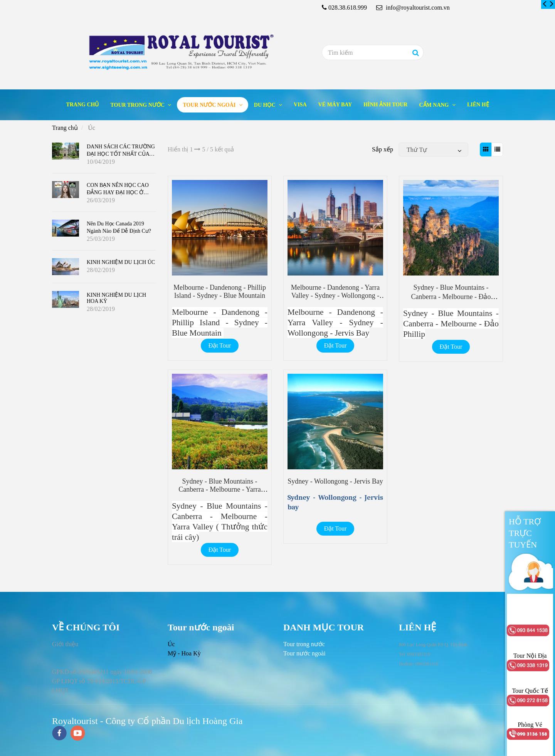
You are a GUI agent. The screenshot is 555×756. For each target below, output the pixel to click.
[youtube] (78, 734)
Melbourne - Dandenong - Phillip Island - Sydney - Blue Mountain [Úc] (220, 291)
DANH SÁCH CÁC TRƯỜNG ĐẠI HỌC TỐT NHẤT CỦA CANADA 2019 (121, 153)
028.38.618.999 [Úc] (348, 8)
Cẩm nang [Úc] (435, 105)
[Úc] (545, 4)
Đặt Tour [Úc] (220, 345)
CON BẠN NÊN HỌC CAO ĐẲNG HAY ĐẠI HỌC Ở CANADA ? (118, 192)
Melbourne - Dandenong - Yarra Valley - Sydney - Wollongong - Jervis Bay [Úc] (335, 296)
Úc (171, 644)
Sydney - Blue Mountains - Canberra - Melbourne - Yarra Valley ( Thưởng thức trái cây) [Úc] (220, 490)
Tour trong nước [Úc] (138, 105)
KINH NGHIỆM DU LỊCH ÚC (121, 262)
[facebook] (59, 734)
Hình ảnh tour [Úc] (385, 105)
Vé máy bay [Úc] (335, 105)
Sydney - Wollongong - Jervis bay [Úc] (335, 481)
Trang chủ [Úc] (82, 105)
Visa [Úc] (300, 105)
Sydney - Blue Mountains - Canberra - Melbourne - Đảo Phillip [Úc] (451, 296)
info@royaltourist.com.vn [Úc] (413, 8)
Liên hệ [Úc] (478, 105)
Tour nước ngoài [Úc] (210, 105)
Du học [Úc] (265, 105)
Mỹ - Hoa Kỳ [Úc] (184, 653)
